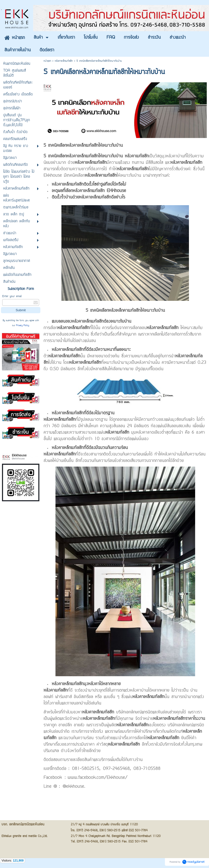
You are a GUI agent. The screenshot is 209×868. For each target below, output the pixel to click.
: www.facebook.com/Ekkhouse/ (96, 778)
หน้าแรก (47, 61)
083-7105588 (147, 769)
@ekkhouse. (74, 787)
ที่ (57, 691)
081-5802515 (86, 769)
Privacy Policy (23, 326)
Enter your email (12, 296)
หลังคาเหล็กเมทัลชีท (64, 61)
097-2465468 (116, 769)
